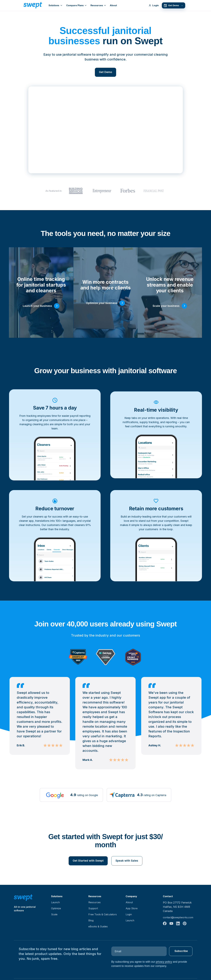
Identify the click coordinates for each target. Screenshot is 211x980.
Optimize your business (102, 303)
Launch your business (37, 306)
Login (154, 5)
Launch (55, 902)
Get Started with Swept (88, 861)
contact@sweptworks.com (178, 917)
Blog (91, 920)
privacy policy (164, 962)
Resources (98, 5)
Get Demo (173, 6)
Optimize (56, 908)
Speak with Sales (127, 861)
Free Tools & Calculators (103, 914)
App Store (132, 908)
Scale (54, 914)
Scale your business (166, 306)
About (113, 5)
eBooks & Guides (98, 926)
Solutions (55, 5)
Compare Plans (76, 5)
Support (93, 908)
